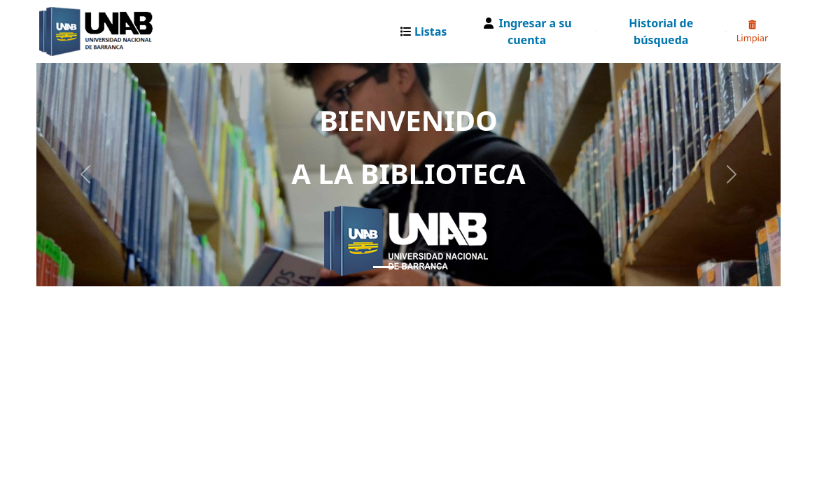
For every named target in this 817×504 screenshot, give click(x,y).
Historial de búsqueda (661, 31)
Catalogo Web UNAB (74, 31)
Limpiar (753, 33)
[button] (427, 31)
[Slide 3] (434, 267)
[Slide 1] (384, 267)
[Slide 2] (409, 267)
